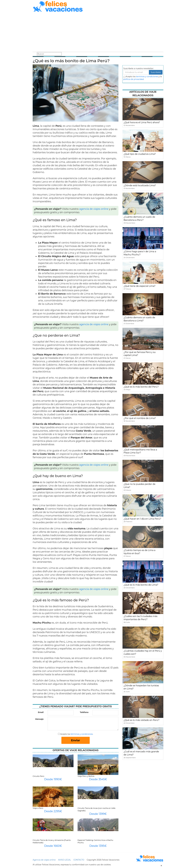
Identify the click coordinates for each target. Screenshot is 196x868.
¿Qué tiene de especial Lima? (140, 286)
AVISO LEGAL (65, 860)
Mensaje (39, 719)
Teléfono (84, 712)
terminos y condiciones (147, 76)
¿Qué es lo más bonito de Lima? (141, 585)
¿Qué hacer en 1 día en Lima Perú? (142, 519)
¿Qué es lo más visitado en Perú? (141, 720)
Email (41, 712)
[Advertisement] (98, 32)
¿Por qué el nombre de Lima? (140, 418)
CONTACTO (79, 860)
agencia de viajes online (94, 209)
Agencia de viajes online (44, 860)
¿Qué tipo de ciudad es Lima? (140, 154)
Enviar (76, 740)
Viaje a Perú (38, 808)
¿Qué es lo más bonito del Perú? (141, 387)
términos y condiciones (82, 734)
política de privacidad (134, 79)
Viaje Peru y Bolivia (86, 776)
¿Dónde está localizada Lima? (140, 185)
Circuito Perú (38, 776)
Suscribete (156, 72)
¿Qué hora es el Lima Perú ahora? (142, 122)
